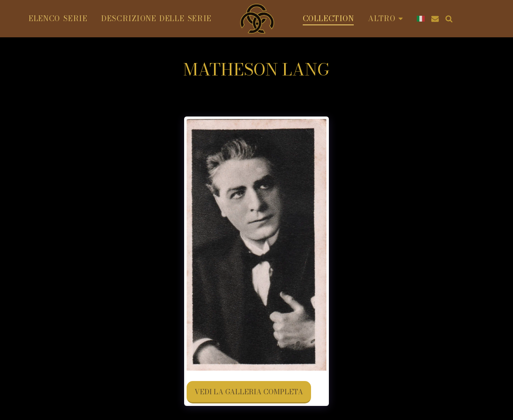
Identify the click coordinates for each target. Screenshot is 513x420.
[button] (435, 19)
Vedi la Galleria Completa (249, 392)
